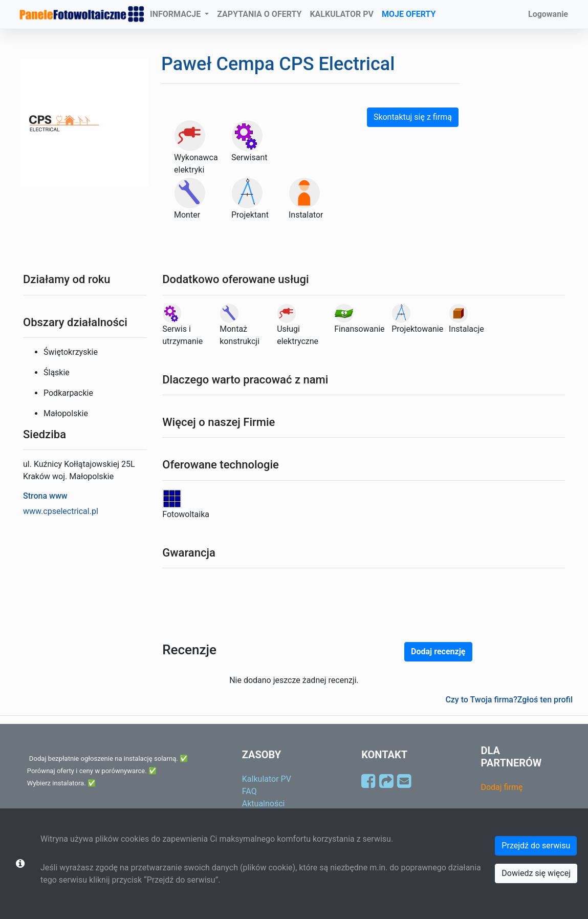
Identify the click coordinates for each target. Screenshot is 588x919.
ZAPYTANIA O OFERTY (259, 14)
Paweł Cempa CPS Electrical (278, 64)
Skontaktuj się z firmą (413, 117)
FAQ (249, 791)
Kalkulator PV (267, 779)
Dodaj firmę (502, 787)
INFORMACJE (176, 14)
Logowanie (548, 14)
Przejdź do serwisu (536, 846)
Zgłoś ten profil (545, 700)
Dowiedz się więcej (536, 873)
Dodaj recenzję (438, 651)
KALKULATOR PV (342, 14)
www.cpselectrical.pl (61, 511)
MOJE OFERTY (409, 14)
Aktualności (264, 804)
